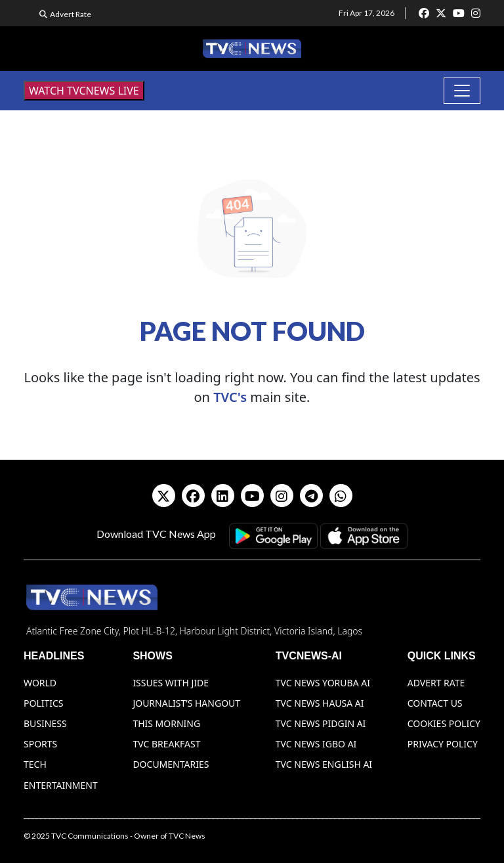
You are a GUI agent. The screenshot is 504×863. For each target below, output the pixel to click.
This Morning (166, 723)
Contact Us (435, 703)
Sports (40, 744)
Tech (35, 764)
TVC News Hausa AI (320, 703)
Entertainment (61, 785)
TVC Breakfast (166, 744)
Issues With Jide (171, 683)
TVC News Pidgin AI (321, 723)
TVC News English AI (324, 764)
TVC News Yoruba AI (323, 683)
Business (45, 723)
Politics (44, 703)
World (40, 683)
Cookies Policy (444, 723)
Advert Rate (71, 14)
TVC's (230, 397)
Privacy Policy (443, 744)
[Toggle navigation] (462, 91)
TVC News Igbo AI (316, 744)
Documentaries (171, 764)
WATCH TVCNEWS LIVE (84, 91)
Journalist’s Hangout (186, 703)
